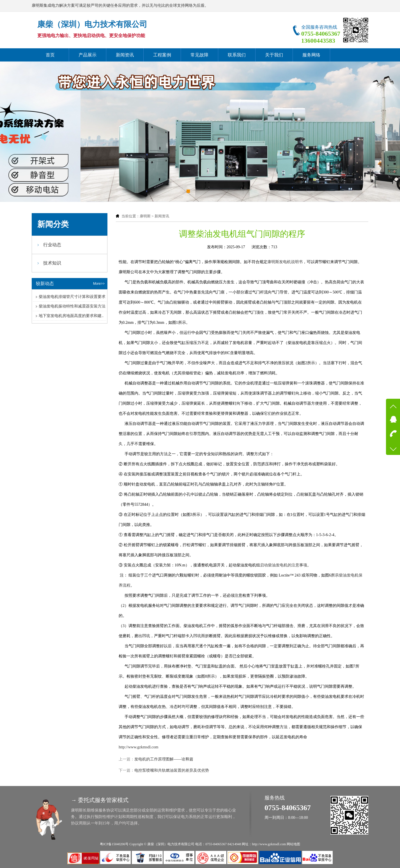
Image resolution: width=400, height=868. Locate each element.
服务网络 (311, 55)
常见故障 (199, 55)
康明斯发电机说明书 (285, 262)
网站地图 (293, 844)
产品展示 (88, 55)
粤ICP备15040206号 (114, 844)
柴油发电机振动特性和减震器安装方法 (72, 306)
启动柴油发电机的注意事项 (284, 565)
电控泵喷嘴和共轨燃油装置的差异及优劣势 (172, 770)
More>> (99, 284)
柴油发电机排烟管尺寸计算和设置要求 (72, 297)
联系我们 (237, 55)
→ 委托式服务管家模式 (100, 800)
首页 (50, 55)
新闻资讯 (125, 55)
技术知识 (52, 263)
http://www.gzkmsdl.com (138, 747)
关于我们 (274, 55)
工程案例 (162, 55)
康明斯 (145, 216)
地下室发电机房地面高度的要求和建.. (71, 316)
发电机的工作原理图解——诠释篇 (164, 759)
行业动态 (52, 245)
